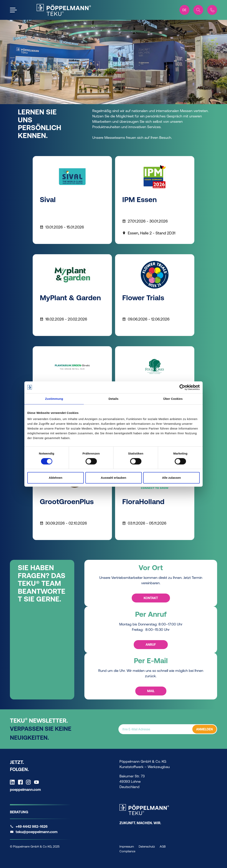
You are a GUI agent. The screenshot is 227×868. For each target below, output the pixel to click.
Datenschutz (147, 846)
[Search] (198, 10)
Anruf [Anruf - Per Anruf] (151, 645)
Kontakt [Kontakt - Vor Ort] (151, 598)
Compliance (127, 851)
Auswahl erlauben (113, 478)
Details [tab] (113, 399)
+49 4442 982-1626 (32, 826)
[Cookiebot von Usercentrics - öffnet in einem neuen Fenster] (182, 387)
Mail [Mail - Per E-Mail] (151, 691)
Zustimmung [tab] (54, 399)
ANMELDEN (204, 729)
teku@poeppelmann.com (37, 832)
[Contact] (212, 10)
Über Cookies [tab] (173, 399)
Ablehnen (55, 478)
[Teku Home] (64, 10)
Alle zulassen (171, 478)
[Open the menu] (13, 10)
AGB (163, 846)
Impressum (127, 846)
